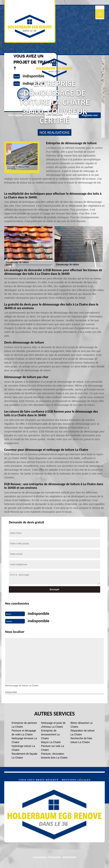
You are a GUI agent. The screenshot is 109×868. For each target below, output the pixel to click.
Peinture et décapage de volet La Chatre (24, 733)
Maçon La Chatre (51, 742)
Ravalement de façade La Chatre (24, 756)
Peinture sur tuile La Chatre (53, 748)
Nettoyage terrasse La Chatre (24, 740)
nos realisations (54, 132)
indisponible (38, 614)
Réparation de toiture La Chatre (83, 733)
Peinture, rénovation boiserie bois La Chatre (54, 756)
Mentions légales (76, 780)
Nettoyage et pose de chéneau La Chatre (53, 725)
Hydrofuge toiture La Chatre (23, 748)
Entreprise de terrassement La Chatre (50, 734)
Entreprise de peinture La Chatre (24, 725)
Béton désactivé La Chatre (81, 725)
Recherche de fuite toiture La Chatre (81, 740)
